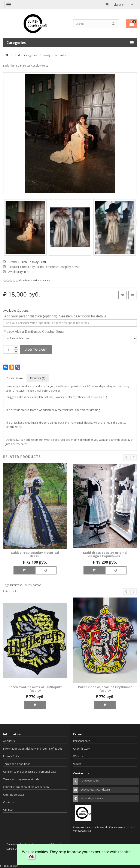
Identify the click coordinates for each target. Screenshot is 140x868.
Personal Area (82, 741)
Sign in (119, 5)
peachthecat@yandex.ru (95, 790)
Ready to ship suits (54, 55)
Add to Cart (36, 349)
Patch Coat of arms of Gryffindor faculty (105, 689)
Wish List (78, 756)
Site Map (8, 810)
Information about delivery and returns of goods (33, 749)
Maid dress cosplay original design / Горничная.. (105, 554)
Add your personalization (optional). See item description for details (55, 316)
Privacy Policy (11, 756)
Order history (81, 749)
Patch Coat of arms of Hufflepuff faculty (35, 689)
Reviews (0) (38, 378)
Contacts (9, 802)
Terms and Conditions (17, 764)
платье (37, 585)
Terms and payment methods (21, 779)
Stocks (77, 764)
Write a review (41, 281)
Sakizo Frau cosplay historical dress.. (35, 554)
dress (28, 585)
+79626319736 (89, 781)
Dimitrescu (17, 585)
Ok (31, 857)
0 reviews (25, 281)
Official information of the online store (26, 787)
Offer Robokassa (13, 795)
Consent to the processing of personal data (30, 772)
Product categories (25, 55)
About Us (9, 741)
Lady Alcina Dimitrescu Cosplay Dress (36, 332)
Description (15, 378)
